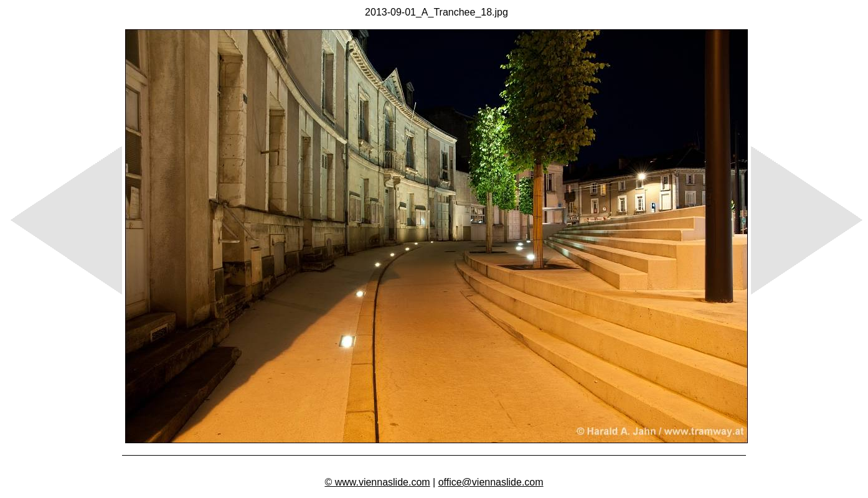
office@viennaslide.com (491, 482)
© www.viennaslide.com (377, 482)
